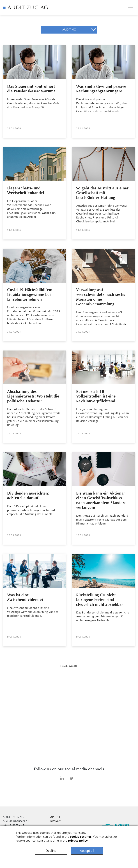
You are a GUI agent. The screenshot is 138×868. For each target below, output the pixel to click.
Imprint (55, 817)
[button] (69, 30)
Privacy (55, 821)
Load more (69, 666)
